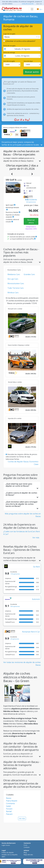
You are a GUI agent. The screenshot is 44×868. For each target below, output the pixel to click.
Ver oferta (34, 215)
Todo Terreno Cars (16, 288)
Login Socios (6, 845)
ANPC (3, 857)
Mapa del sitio (28, 855)
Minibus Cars (13, 293)
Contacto (27, 847)
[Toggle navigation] (32, 9)
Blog (25, 852)
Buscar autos (32, 72)
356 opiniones (15, 606)
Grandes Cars (29, 274)
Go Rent (36, 567)
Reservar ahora (31, 221)
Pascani (9, 814)
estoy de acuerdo (28, 4)
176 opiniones (15, 574)
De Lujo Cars (13, 279)
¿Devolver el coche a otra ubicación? (20, 41)
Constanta (10, 803)
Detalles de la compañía (10, 855)
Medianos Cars (14, 274)
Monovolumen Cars (16, 283)
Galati (8, 806)
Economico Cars (14, 270)
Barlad (9, 811)
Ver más (36, 538)
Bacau (9, 798)
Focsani (9, 809)
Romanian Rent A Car (31, 632)
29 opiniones (15, 639)
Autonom (36, 599)
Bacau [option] (7, 37)
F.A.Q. (26, 845)
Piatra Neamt (12, 801)
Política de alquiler (8, 852)
